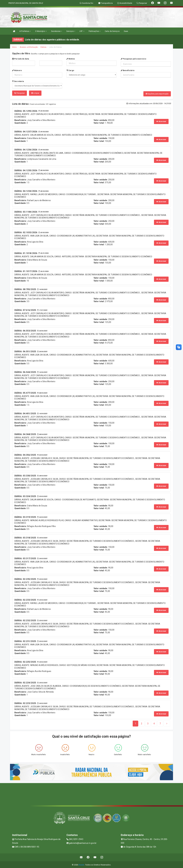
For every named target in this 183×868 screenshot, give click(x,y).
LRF (82, 31)
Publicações (95, 31)
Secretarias (57, 31)
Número (17, 70)
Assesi (81, 864)
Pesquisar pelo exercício (133, 59)
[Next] (160, 723)
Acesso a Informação (29, 47)
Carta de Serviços (112, 31)
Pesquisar (20, 93)
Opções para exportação (157, 94)
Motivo (71, 59)
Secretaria (18, 81)
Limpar (35, 93)
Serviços (71, 31)
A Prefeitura (25, 31)
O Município (41, 31)
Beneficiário (128, 70)
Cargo (70, 70)
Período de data (21, 59)
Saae (126, 31)
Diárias (43, 47)
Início (14, 47)
